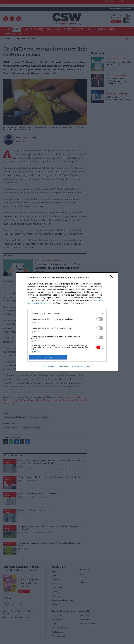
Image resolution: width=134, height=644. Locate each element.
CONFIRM (48, 357)
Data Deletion (48, 367)
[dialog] (67, 322)
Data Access (63, 367)
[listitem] (67, 313)
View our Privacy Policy (82, 367)
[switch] (100, 319)
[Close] (113, 278)
